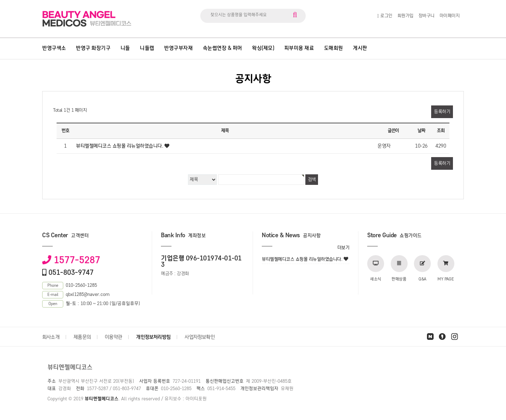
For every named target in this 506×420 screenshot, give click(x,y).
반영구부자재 (178, 48)
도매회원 (333, 48)
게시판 (360, 48)
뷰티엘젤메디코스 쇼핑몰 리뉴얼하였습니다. (119, 146)
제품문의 (82, 337)
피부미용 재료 (299, 48)
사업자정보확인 (199, 337)
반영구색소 (54, 48)
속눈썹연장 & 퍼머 (222, 48)
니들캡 (147, 48)
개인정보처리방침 (153, 337)
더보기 (343, 248)
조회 (440, 131)
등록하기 (442, 112)
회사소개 (51, 337)
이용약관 (113, 337)
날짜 (421, 131)
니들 (125, 48)
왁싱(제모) (263, 48)
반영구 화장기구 (93, 48)
